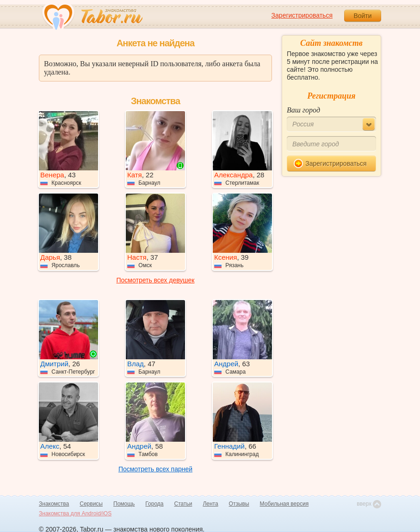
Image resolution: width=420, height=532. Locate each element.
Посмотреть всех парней (155, 469)
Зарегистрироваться (302, 15)
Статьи (183, 504)
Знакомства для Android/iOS (75, 513)
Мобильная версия (284, 504)
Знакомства (54, 504)
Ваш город (303, 110)
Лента (210, 504)
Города (154, 504)
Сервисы (91, 504)
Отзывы (239, 504)
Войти (362, 16)
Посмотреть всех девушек (156, 280)
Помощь (124, 504)
